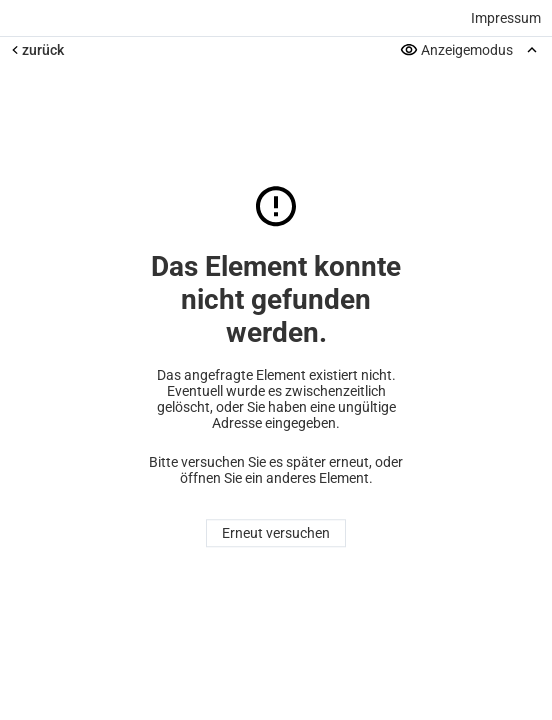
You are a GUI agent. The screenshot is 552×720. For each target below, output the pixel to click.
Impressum (506, 18)
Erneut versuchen (276, 534)
